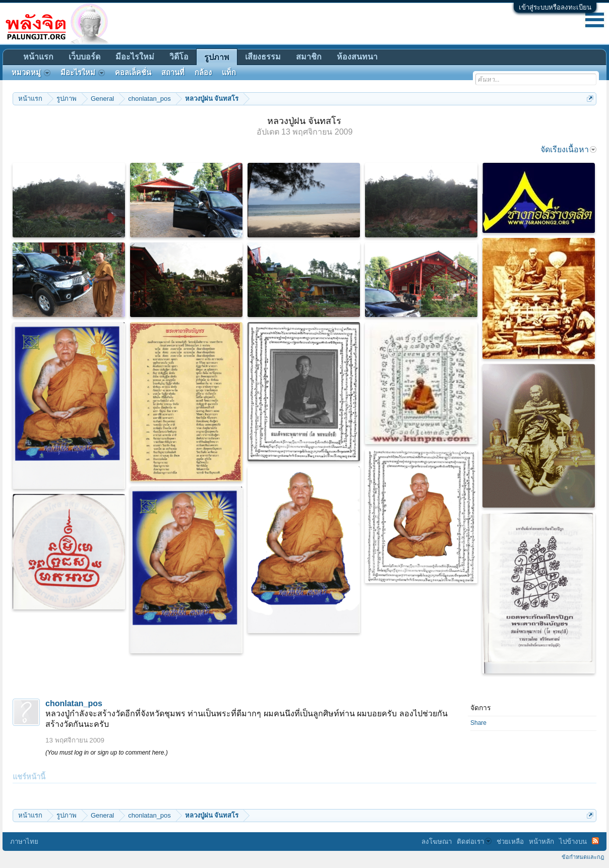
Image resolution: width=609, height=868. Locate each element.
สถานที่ (173, 73)
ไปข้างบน (573, 842)
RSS (595, 841)
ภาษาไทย (24, 842)
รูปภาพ (217, 57)
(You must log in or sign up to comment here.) (107, 753)
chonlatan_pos (74, 703)
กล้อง (203, 73)
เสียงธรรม (263, 57)
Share (478, 723)
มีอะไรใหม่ (135, 57)
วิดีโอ (179, 57)
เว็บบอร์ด (84, 57)
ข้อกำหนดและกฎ (583, 857)
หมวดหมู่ (31, 73)
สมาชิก (309, 57)
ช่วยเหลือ (510, 842)
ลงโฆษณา (437, 842)
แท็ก (229, 73)
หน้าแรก (38, 57)
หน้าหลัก (541, 842)
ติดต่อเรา (474, 842)
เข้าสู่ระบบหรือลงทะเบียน (555, 7)
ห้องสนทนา (357, 57)
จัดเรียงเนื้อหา (568, 149)
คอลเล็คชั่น (133, 73)
